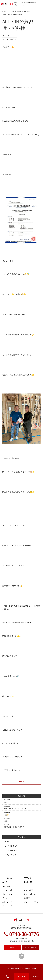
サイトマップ (7, 906)
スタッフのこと (10, 855)
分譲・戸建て (7, 886)
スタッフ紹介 (29, 890)
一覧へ (22, 782)
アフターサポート (9, 890)
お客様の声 (28, 882)
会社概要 (27, 898)
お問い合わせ (7, 902)
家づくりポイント (30, 894)
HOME (4, 12)
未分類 (7, 841)
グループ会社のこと (12, 850)
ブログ (5, 898)
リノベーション (8, 894)
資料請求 (21, 977)
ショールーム (7, 878)
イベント (27, 886)
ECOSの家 (28, 878)
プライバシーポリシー (32, 902)
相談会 (36, 977)
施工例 (5, 882)
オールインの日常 (11, 846)
